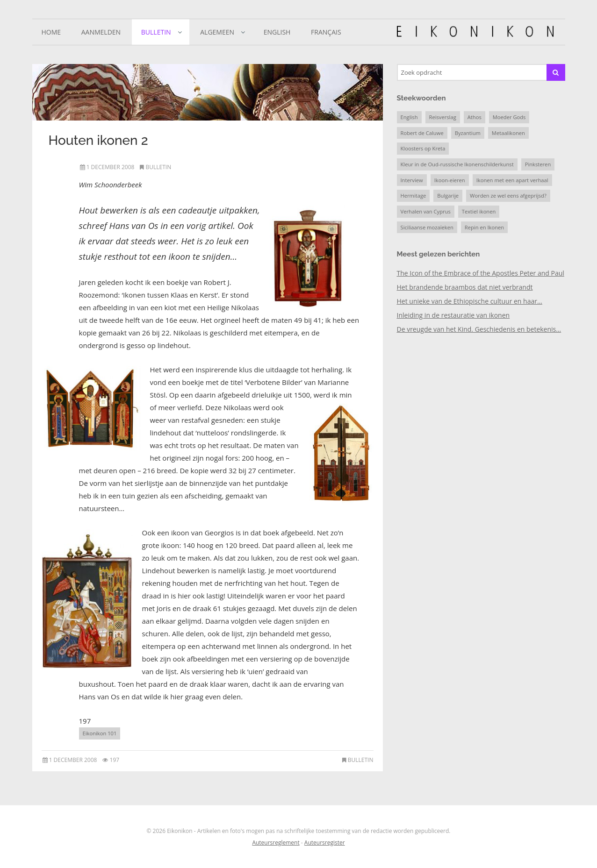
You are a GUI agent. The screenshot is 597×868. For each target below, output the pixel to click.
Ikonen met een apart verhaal (512, 180)
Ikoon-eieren (450, 180)
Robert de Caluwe (422, 133)
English (277, 32)
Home (51, 32)
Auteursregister (325, 843)
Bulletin (156, 32)
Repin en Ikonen (484, 227)
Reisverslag (443, 117)
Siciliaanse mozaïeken (427, 227)
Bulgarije (448, 196)
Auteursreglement (276, 843)
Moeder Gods (509, 117)
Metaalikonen (508, 133)
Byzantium (468, 133)
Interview (412, 180)
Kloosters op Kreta (423, 148)
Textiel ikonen (479, 211)
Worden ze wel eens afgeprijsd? (508, 196)
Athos (475, 117)
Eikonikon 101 (100, 733)
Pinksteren (538, 164)
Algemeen (217, 32)
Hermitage (414, 196)
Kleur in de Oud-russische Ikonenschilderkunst (457, 164)
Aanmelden (101, 32)
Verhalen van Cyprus (426, 211)
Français (326, 32)
